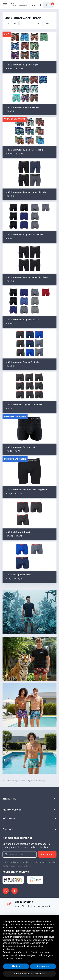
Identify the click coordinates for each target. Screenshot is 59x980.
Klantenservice (12, 810)
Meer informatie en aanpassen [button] (29, 974)
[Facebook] (14, 891)
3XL (47, 23)
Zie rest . (19, 866)
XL (30, 23)
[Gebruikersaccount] (34, 5)
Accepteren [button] (43, 966)
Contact (8, 829)
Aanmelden (47, 854)
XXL (38, 23)
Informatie (9, 818)
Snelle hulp (9, 799)
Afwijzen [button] (16, 966)
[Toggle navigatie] (5, 5)
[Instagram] (6, 891)
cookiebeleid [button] (27, 934)
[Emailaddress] (20, 854)
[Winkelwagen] (48, 5)
